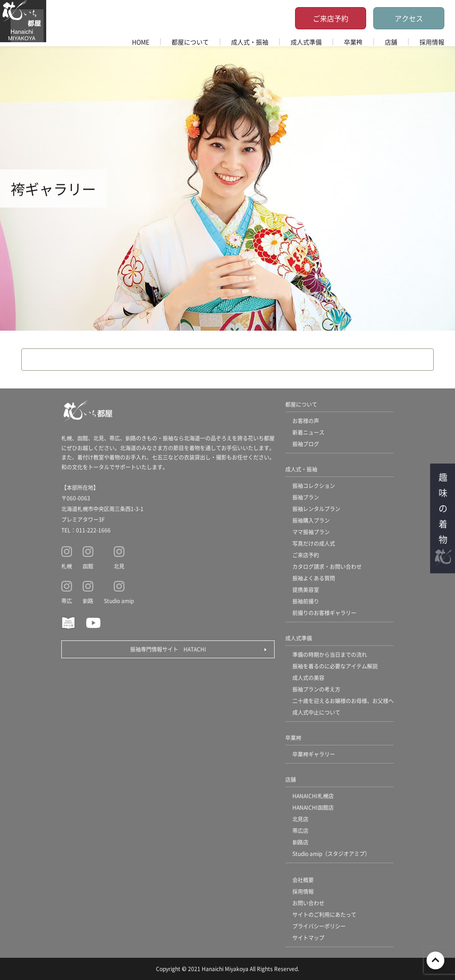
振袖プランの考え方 (316, 689)
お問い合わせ (308, 903)
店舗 (391, 42)
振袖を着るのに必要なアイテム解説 (335, 666)
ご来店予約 (331, 18)
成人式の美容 (308, 678)
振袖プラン (306, 497)
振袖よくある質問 (314, 578)
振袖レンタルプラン (316, 509)
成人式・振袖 (250, 42)
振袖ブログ (306, 444)
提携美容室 (306, 590)
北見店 (300, 819)
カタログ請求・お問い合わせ (327, 566)
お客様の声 (306, 421)
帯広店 (300, 830)
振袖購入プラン (311, 520)
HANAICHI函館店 (313, 807)
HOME (141, 42)
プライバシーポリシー (319, 926)
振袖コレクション (314, 486)
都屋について (190, 42)
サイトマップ (308, 938)
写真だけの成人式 (314, 543)
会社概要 (303, 880)
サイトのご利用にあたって (324, 914)
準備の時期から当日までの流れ (330, 654)
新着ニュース (308, 432)
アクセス (409, 18)
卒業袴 (353, 42)
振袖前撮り (306, 601)
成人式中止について (316, 712)
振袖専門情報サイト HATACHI (168, 649)
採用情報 (432, 42)
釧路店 (300, 842)
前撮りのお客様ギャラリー (324, 613)
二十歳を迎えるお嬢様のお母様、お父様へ (343, 701)
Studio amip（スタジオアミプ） (331, 854)
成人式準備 (306, 42)
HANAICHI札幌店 (313, 796)
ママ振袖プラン (311, 532)
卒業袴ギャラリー (314, 754)
